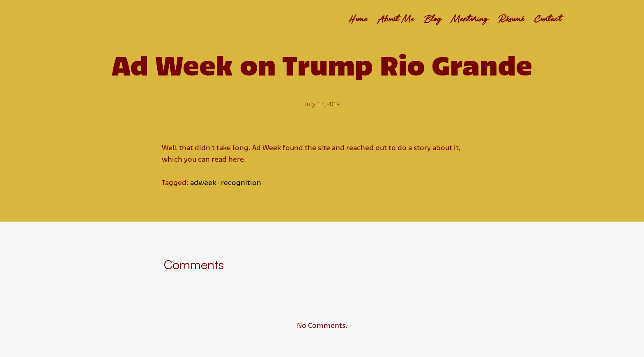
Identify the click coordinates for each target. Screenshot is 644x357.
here (236, 160)
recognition (241, 183)
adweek (203, 183)
